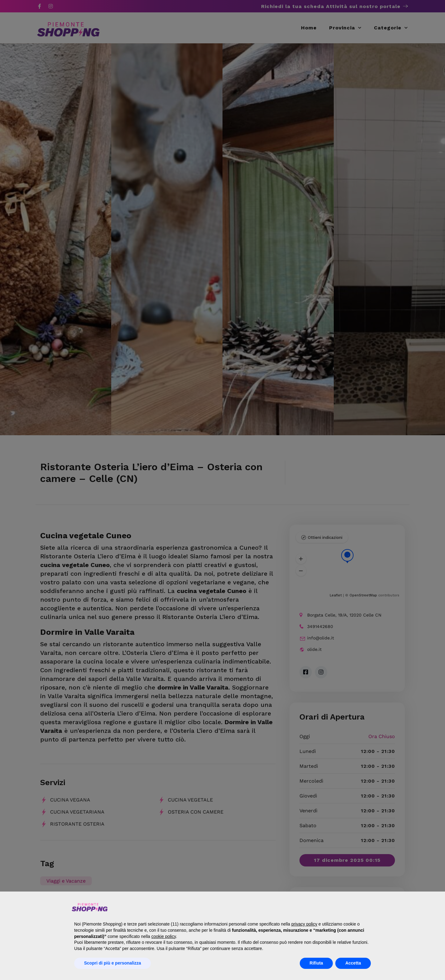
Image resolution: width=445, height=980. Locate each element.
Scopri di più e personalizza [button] (112, 963)
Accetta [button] (353, 963)
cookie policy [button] (164, 936)
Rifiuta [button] (316, 963)
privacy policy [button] (304, 924)
